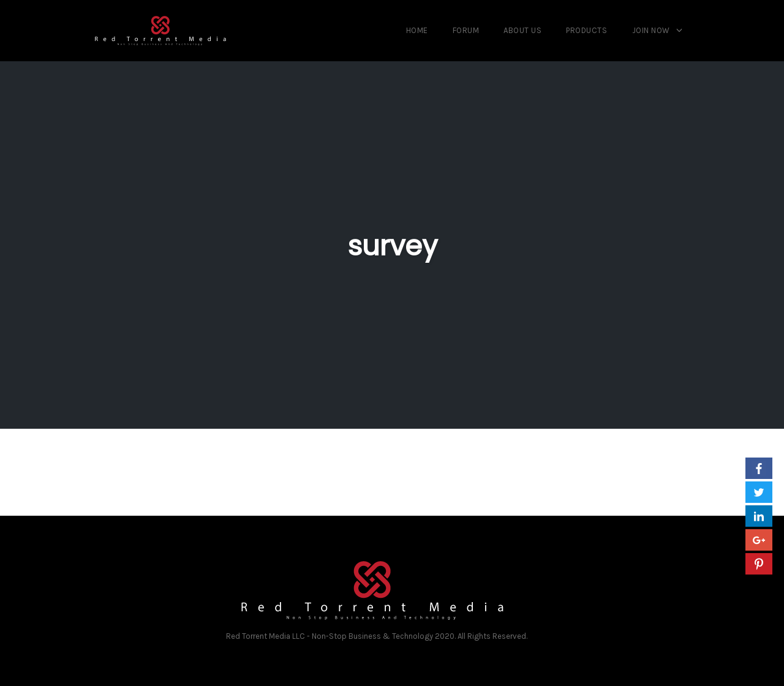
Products (586, 30)
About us (522, 30)
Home (417, 30)
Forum (466, 30)
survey (392, 246)
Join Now (651, 30)
